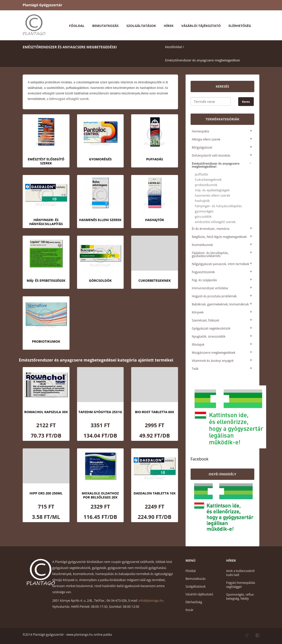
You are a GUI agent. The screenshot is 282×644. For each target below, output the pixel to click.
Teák (195, 369)
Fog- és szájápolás (204, 280)
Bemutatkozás (105, 26)
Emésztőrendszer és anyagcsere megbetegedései (203, 60)
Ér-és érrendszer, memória (211, 229)
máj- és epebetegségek (212, 190)
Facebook (200, 459)
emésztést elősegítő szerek (215, 222)
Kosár (190, 610)
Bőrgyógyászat (202, 147)
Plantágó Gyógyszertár (42, 5)
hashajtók (202, 201)
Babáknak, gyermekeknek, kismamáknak (220, 304)
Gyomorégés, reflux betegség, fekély (240, 597)
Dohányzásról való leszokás (211, 155)
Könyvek (198, 312)
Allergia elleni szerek (206, 139)
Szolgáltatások (141, 26)
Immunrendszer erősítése (210, 288)
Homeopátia (201, 131)
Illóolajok (198, 345)
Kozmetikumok (202, 245)
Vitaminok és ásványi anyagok (213, 361)
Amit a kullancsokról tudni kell (240, 573)
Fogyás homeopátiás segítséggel (241, 585)
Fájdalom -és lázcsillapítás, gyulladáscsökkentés (210, 254)
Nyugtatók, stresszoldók (209, 336)
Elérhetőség (240, 26)
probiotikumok (206, 185)
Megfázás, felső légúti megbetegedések (219, 237)
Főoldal (77, 26)
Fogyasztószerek (203, 272)
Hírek (169, 26)
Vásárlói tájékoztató (201, 26)
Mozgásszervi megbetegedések (214, 353)
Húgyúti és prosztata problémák (214, 296)
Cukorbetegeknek (208, 180)
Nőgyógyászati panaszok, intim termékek (221, 264)
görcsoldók (203, 217)
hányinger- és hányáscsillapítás (218, 206)
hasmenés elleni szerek (213, 195)
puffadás (202, 174)
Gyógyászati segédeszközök (211, 328)
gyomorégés (204, 211)
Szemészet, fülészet (206, 320)
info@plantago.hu (151, 601)
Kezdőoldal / (175, 47)
